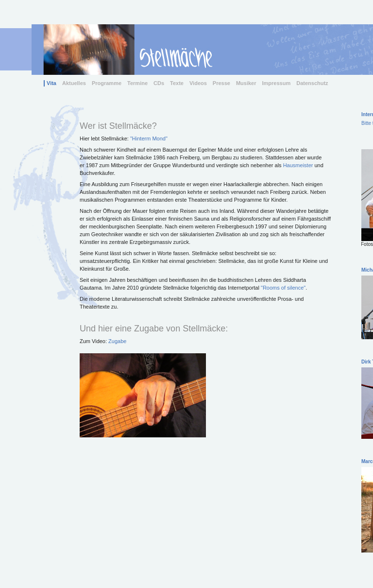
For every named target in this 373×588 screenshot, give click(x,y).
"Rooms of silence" (283, 288)
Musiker (246, 83)
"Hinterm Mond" (149, 138)
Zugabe (117, 341)
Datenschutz (312, 83)
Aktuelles (74, 83)
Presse (221, 83)
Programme (107, 83)
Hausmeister (298, 165)
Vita (51, 83)
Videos (198, 83)
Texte (177, 83)
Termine (137, 83)
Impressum (277, 83)
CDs (159, 83)
